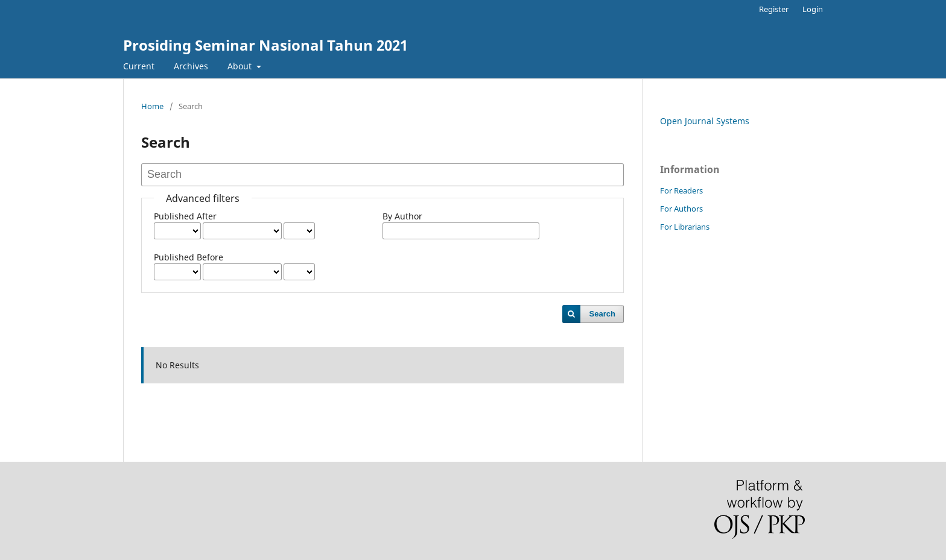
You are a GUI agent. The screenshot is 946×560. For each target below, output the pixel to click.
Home (152, 106)
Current (139, 66)
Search (602, 314)
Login (813, 9)
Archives (191, 66)
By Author (402, 216)
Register (774, 9)
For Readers (681, 190)
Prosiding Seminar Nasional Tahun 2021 (265, 45)
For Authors (681, 209)
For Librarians (685, 227)
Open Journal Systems (705, 121)
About (241, 66)
